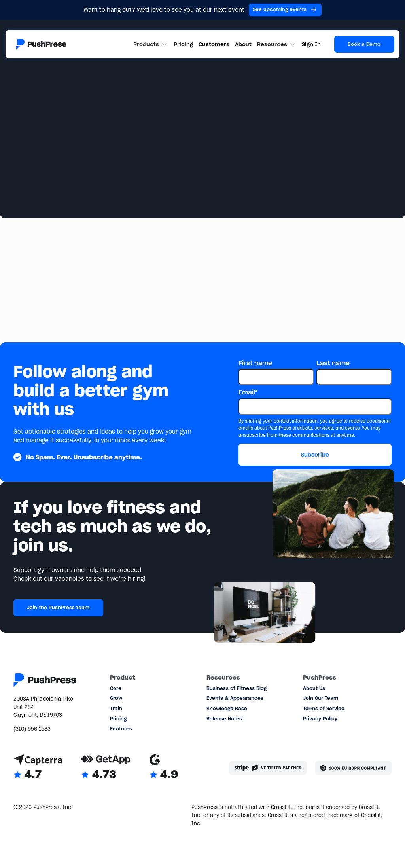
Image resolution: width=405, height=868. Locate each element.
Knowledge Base (227, 708)
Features (121, 729)
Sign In (311, 44)
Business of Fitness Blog (237, 688)
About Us (314, 688)
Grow (116, 698)
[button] (151, 45)
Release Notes (224, 719)
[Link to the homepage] (41, 44)
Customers (214, 44)
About (243, 44)
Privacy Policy (320, 719)
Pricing (183, 44)
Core (116, 688)
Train (116, 708)
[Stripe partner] (268, 768)
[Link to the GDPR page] (353, 768)
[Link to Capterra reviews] (38, 768)
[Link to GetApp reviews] (106, 768)
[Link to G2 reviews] (164, 768)
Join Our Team (321, 698)
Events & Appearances (235, 698)
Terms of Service (324, 708)
